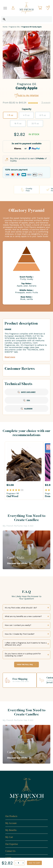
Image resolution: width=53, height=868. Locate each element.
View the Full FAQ (26, 665)
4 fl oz (26, 115)
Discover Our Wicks (19, 563)
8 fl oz (43, 115)
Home (5, 27)
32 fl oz (35, 123)
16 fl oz (18, 123)
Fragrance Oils (14, 27)
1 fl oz (10, 115)
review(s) (46, 102)
